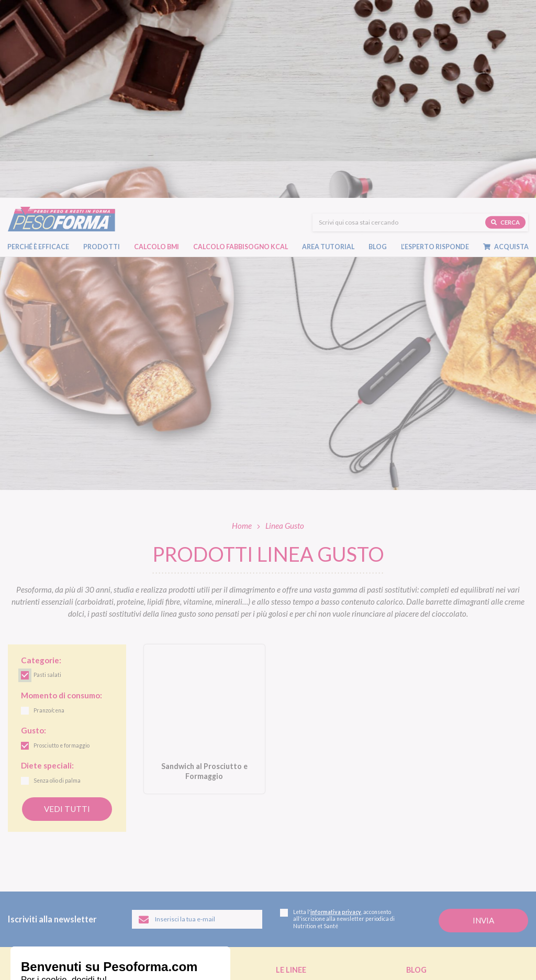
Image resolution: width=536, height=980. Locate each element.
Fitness (416, 822)
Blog (378, 55)
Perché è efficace (38, 55)
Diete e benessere (431, 787)
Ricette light (423, 811)
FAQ (414, 902)
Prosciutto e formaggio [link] (62, 548)
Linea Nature (294, 799)
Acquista (506, 55)
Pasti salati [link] (47, 477)
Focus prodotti (427, 799)
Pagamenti (291, 898)
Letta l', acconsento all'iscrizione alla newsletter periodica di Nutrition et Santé (337, 721)
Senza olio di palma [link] (57, 583)
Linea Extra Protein (304, 822)
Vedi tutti (67, 611)
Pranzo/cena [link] (49, 513)
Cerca (505, 30)
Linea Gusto (293, 787)
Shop (286, 871)
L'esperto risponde (445, 887)
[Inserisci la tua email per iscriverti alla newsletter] (197, 721)
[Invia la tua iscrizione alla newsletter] (483, 723)
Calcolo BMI (157, 55)
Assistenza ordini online (309, 910)
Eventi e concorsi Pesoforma (446, 834)
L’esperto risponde (435, 55)
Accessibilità (183, 964)
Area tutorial (328, 55)
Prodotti (102, 55)
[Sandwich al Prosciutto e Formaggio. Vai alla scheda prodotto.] (204, 521)
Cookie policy (141, 964)
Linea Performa (298, 811)
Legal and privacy (94, 964)
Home (242, 328)
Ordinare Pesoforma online (315, 886)
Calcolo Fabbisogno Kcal (241, 55)
